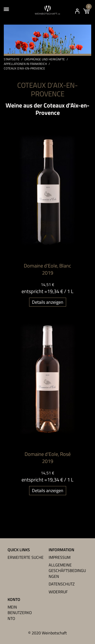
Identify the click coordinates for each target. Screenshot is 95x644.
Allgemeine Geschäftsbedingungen (67, 571)
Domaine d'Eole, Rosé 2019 (48, 458)
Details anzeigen (48, 302)
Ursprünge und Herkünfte (45, 59)
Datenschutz (62, 584)
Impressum (60, 557)
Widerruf (58, 592)
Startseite (12, 59)
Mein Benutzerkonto (20, 613)
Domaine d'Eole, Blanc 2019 (48, 269)
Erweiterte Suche (26, 557)
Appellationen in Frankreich (25, 64)
